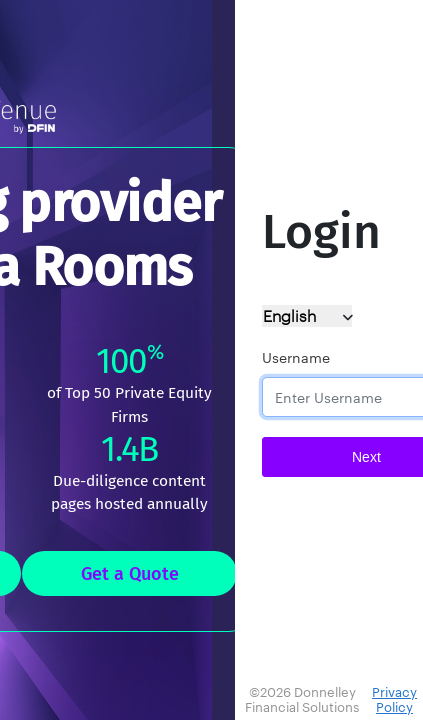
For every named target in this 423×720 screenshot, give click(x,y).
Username (296, 358)
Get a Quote (130, 574)
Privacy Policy (394, 700)
